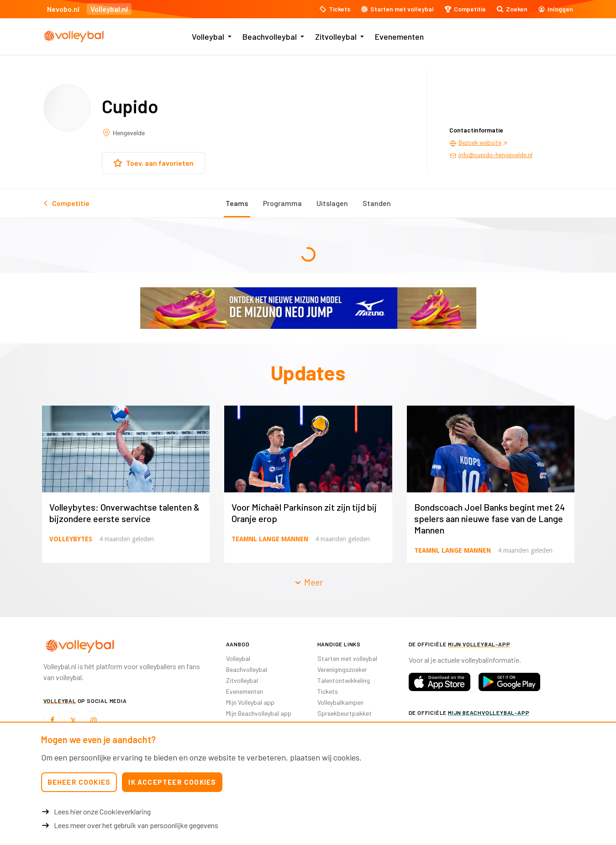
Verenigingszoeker (342, 669)
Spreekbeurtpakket (345, 713)
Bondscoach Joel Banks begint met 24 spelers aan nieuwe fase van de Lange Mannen (490, 518)
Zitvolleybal (336, 37)
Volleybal (208, 37)
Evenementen (399, 37)
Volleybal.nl (109, 9)
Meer (308, 582)
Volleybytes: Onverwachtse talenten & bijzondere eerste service (124, 513)
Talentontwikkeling (344, 680)
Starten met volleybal (347, 658)
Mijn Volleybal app (250, 702)
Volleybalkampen (340, 702)
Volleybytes (71, 539)
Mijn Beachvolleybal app (259, 713)
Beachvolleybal (270, 37)
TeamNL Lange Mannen (270, 539)
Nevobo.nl (63, 9)
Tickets (328, 691)
